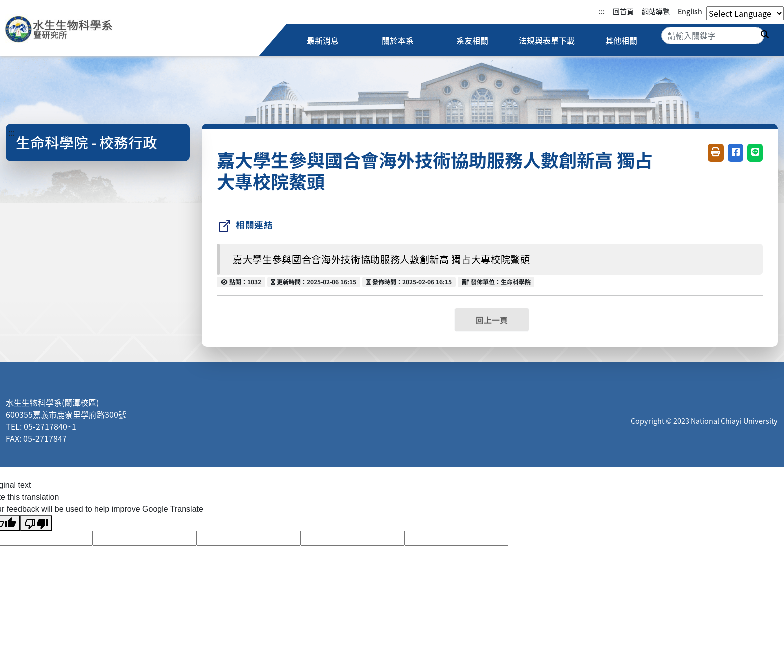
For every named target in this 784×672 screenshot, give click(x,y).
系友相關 (472, 40)
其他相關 (621, 40)
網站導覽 (656, 11)
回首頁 (623, 11)
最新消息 (323, 40)
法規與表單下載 (547, 40)
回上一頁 (492, 320)
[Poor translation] (36, 523)
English (690, 11)
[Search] (713, 36)
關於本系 (398, 40)
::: (602, 11)
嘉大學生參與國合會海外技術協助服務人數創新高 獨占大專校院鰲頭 (382, 259)
